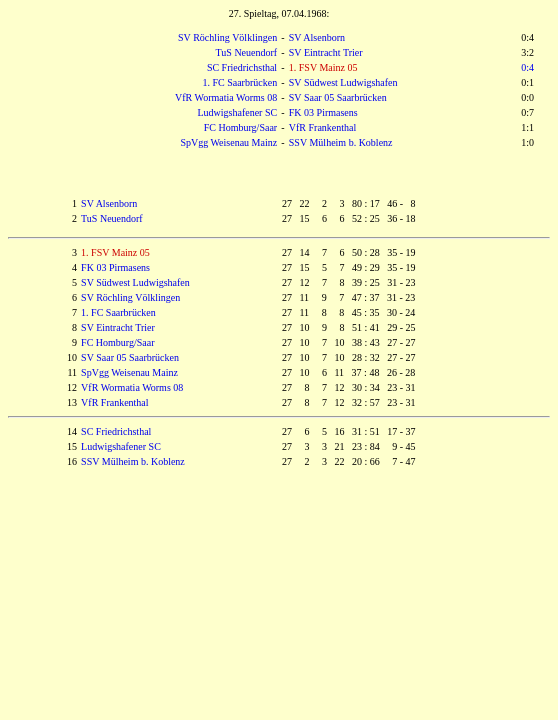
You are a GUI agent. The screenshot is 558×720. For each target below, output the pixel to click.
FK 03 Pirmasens (323, 112)
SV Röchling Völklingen (227, 37)
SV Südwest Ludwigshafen (343, 82)
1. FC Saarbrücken (239, 82)
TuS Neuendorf (247, 52)
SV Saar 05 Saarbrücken (338, 97)
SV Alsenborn (317, 37)
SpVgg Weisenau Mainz (228, 142)
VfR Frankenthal (323, 127)
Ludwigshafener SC (237, 112)
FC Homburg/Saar (240, 127)
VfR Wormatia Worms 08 (226, 97)
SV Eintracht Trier (326, 52)
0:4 (527, 67)
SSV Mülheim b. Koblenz (341, 142)
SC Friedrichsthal (242, 67)
